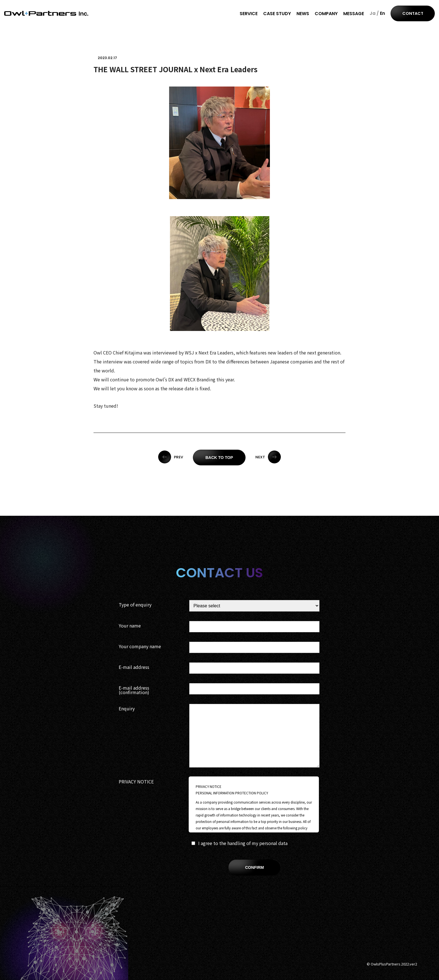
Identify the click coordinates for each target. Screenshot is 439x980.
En (382, 13)
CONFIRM (254, 867)
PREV (171, 457)
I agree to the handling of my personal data (240, 843)
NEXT (268, 457)
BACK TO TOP (219, 458)
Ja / (374, 13)
